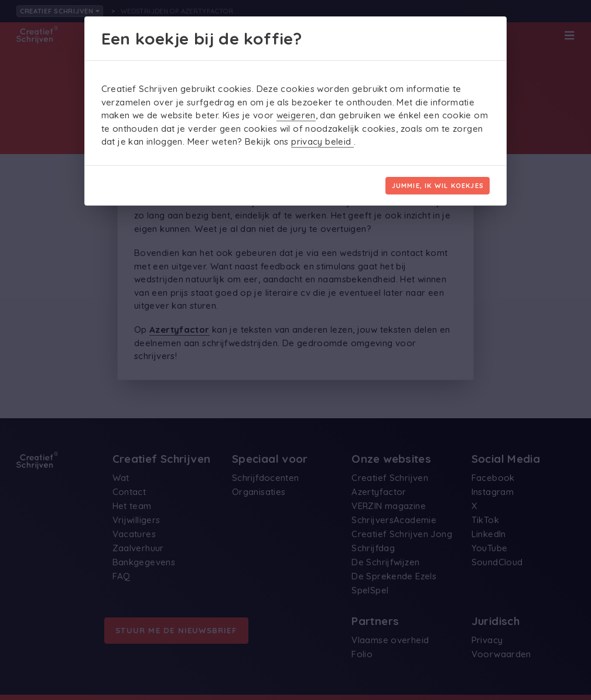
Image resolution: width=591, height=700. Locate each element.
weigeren (296, 115)
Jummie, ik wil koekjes (438, 186)
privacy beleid (322, 141)
